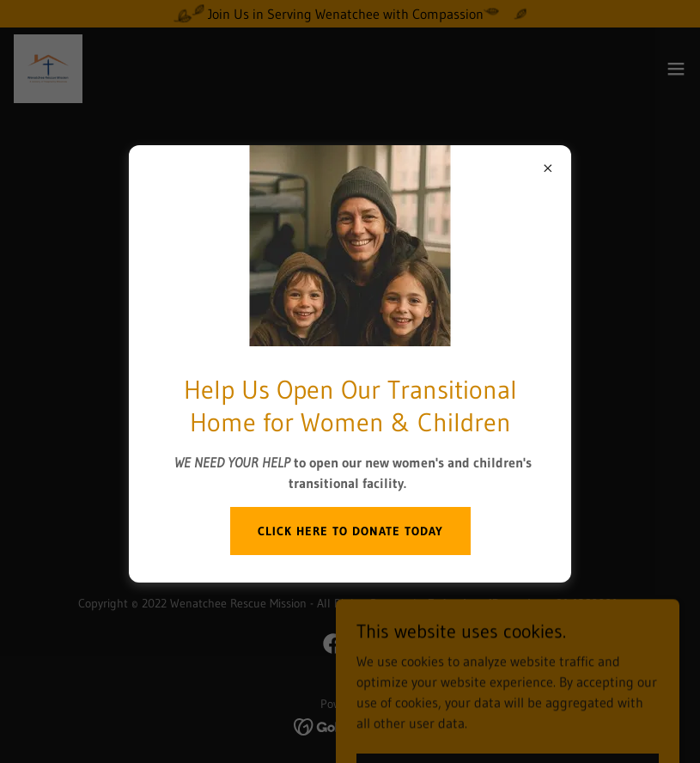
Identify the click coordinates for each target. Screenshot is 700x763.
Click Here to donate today (350, 531)
